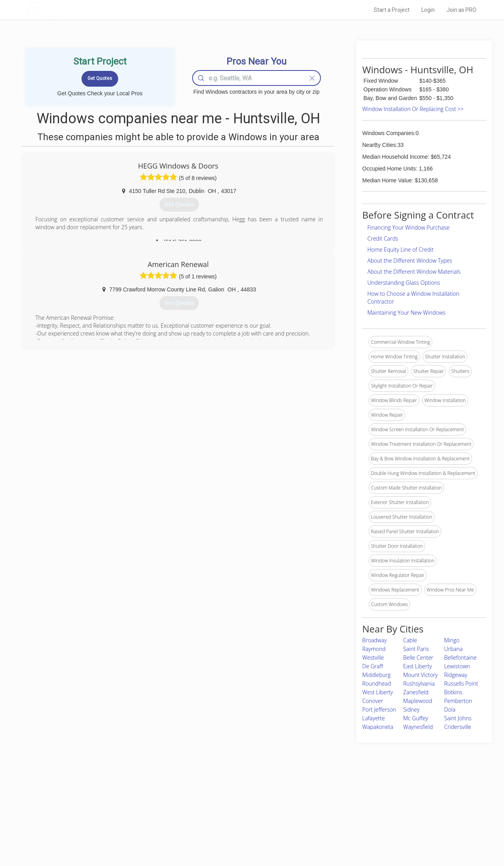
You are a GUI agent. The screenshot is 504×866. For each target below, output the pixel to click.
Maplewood (418, 701)
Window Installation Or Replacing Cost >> (413, 109)
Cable (410, 640)
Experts (220, 808)
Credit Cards (383, 238)
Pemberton (458, 701)
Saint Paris (416, 649)
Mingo (452, 640)
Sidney (411, 709)
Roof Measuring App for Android (246, 835)
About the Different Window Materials (414, 272)
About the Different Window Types (410, 261)
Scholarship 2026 (362, 799)
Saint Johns (458, 718)
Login (428, 10)
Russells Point (461, 683)
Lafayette (373, 718)
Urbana (453, 649)
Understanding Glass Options (404, 283)
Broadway (374, 640)
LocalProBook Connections (372, 826)
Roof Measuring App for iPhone (245, 826)
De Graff (373, 666)
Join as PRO (461, 10)
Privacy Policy (358, 808)
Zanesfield (416, 692)
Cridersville (458, 727)
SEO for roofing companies (372, 835)
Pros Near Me (117, 808)
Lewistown (457, 666)
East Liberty (418, 666)
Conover (373, 701)
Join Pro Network (230, 799)
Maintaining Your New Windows (406, 312)
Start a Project (392, 10)
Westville (373, 657)
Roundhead (377, 683)
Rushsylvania (419, 683)
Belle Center (418, 657)
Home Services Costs (126, 799)
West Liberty (378, 692)
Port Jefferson (379, 709)
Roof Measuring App (233, 817)
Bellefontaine (460, 657)
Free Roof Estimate (123, 826)
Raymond (374, 649)
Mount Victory (421, 675)
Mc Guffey (416, 718)
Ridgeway (456, 675)
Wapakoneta (378, 727)
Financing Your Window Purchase (409, 227)
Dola (450, 709)
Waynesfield (418, 727)
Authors (352, 817)
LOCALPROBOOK (71, 10)
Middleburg (376, 675)
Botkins (453, 692)
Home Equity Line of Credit (400, 249)
